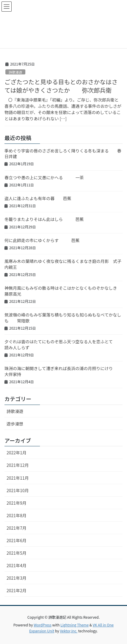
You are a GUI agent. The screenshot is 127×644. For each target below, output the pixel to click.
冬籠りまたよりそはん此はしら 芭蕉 (44, 219)
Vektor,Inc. (69, 631)
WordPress (43, 625)
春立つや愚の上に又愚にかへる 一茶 (44, 177)
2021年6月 (17, 540)
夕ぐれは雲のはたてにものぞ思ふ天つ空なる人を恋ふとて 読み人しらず (63, 344)
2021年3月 (17, 578)
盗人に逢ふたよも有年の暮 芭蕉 (38, 198)
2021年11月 (18, 478)
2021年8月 (17, 515)
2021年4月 (17, 565)
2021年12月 (18, 465)
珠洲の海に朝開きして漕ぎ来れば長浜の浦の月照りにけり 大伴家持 (65, 371)
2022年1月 (17, 453)
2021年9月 (17, 503)
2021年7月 (17, 528)
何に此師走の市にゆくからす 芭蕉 (42, 240)
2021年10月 (18, 490)
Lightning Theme (75, 625)
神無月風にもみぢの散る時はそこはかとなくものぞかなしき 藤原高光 (65, 291)
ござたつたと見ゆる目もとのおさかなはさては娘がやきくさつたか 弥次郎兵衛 (61, 86)
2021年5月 (17, 553)
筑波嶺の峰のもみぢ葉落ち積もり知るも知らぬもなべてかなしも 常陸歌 (63, 318)
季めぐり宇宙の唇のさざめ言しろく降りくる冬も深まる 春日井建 (63, 154)
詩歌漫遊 (15, 72)
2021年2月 (17, 590)
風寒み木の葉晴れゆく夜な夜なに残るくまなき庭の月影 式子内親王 (63, 264)
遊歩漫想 (15, 424)
